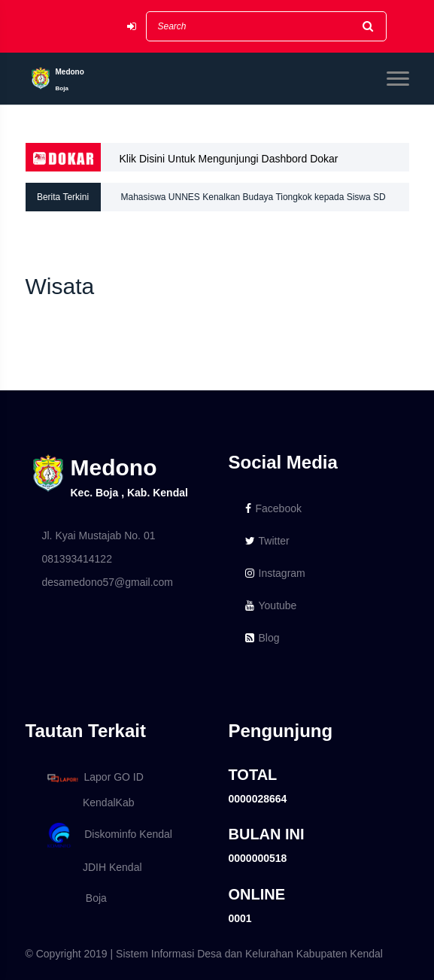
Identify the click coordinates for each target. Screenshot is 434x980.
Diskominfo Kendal (109, 835)
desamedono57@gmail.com (108, 582)
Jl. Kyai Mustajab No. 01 (99, 536)
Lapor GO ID (95, 777)
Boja (74, 898)
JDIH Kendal (92, 867)
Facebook (273, 508)
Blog (263, 638)
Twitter (267, 541)
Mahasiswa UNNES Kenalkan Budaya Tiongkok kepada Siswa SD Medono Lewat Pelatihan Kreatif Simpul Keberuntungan (253, 202)
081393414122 (77, 559)
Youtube (271, 605)
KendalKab (88, 803)
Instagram (275, 573)
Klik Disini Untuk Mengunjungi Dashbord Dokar (229, 159)
